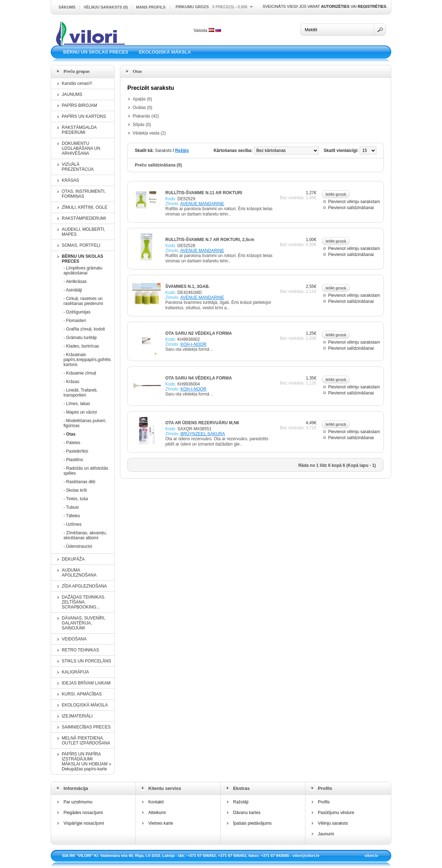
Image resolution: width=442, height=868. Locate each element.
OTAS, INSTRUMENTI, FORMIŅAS (84, 194)
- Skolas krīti (75, 490)
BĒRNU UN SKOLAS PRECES (96, 52)
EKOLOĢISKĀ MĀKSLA (165, 52)
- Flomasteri (75, 321)
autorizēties (335, 6)
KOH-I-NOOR (194, 344)
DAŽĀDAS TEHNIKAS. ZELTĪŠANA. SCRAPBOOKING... (84, 602)
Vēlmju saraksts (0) (106, 7)
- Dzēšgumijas (77, 312)
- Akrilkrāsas (75, 282)
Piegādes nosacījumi (83, 813)
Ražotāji (241, 802)
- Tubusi (71, 507)
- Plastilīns (73, 460)
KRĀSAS (70, 180)
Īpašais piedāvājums (252, 823)
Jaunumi (326, 834)
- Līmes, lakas (77, 404)
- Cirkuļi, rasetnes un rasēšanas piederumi (83, 301)
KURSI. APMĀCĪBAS (82, 694)
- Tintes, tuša (76, 499)
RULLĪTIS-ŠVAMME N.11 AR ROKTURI (204, 193)
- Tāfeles (72, 516)
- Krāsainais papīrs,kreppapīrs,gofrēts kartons (87, 360)
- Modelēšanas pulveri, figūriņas (85, 423)
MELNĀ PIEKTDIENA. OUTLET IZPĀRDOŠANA (86, 741)
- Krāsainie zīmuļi (80, 373)
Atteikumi (157, 813)
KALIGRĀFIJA (75, 672)
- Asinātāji (73, 290)
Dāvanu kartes (247, 813)
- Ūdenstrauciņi (78, 546)
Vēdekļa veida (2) (149, 133)
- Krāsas (71, 382)
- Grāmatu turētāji (80, 338)
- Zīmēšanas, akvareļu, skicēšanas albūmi (85, 535)
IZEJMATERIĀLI (77, 716)
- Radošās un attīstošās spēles (86, 471)
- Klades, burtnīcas (81, 346)
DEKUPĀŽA (73, 559)
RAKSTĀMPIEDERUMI (84, 218)
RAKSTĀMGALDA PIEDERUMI (79, 130)
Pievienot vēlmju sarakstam (354, 202)
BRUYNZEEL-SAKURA (203, 434)
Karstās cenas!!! (77, 83)
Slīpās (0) (142, 125)
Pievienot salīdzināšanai (351, 208)
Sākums (67, 7)
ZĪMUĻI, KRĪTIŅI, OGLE (85, 207)
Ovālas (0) (142, 108)
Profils (324, 802)
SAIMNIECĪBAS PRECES (86, 727)
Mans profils (151, 7)
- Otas (70, 434)
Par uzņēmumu (78, 802)
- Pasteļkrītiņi (76, 451)
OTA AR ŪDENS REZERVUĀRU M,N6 (202, 423)
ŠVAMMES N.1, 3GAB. (187, 286)
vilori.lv (371, 856)
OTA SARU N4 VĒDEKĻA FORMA (199, 378)
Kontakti (156, 802)
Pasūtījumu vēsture (336, 813)
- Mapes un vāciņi (80, 412)
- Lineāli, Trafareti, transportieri (81, 393)
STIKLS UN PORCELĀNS (86, 661)
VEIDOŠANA (74, 639)
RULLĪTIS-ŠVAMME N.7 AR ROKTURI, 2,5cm (210, 240)
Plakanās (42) (146, 116)
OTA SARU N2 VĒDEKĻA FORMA (199, 333)
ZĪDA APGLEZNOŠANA (84, 586)
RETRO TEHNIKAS (80, 650)
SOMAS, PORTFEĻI (81, 245)
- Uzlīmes (73, 524)
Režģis (182, 151)
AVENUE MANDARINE (202, 204)
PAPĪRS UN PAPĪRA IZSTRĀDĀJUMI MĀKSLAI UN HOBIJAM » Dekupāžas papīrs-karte (86, 761)
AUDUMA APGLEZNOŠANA (79, 573)
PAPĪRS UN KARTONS (84, 116)
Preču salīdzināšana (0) (158, 165)
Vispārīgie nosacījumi (84, 823)
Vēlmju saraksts (333, 823)
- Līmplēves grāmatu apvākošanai (83, 271)
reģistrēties (372, 6)
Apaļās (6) (142, 99)
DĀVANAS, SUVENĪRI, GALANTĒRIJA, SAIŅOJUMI (84, 623)
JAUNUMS (72, 94)
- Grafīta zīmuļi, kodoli (84, 329)
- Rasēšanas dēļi (79, 482)
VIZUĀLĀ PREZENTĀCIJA (78, 167)
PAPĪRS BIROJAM (79, 105)
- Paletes (72, 443)
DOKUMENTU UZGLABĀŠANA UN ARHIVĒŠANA (81, 148)
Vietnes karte (161, 823)
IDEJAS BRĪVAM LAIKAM (86, 683)
